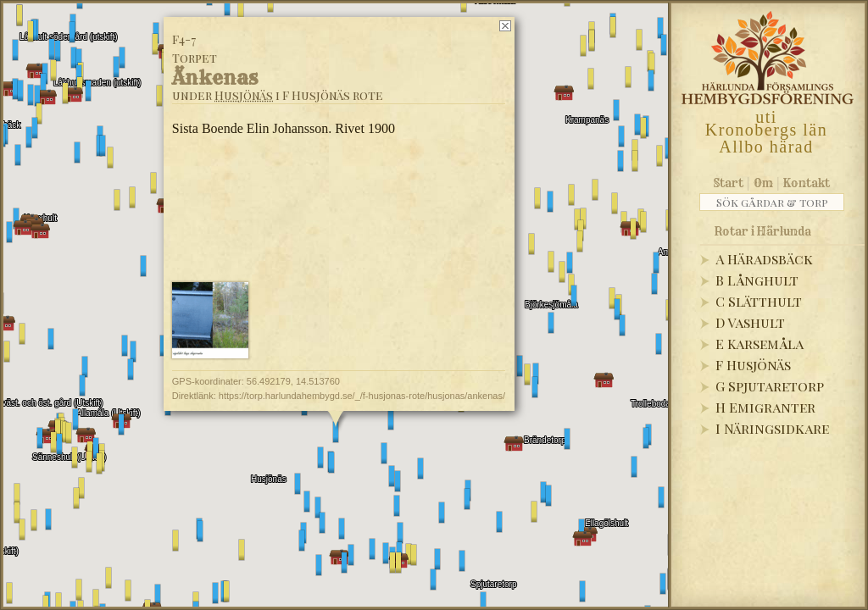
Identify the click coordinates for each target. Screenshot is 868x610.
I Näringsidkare (772, 428)
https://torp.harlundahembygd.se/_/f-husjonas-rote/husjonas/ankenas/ (362, 396)
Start (729, 183)
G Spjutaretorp (770, 386)
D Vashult (750, 322)
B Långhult (757, 280)
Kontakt (807, 183)
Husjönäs (244, 95)
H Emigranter (765, 407)
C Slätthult (759, 301)
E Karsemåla (759, 344)
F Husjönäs (753, 365)
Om (763, 183)
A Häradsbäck (764, 259)
